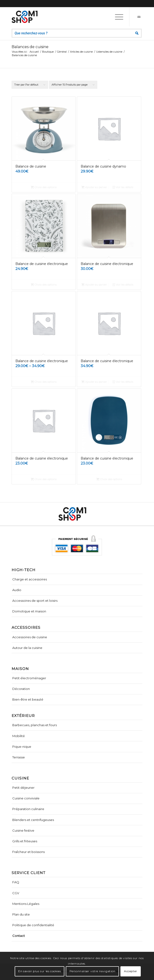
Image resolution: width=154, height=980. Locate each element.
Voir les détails (123, 187)
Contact (19, 936)
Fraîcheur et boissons (29, 852)
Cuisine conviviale (26, 798)
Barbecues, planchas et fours (35, 725)
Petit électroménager (29, 678)
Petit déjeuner (23, 788)
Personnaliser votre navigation (92, 971)
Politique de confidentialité (33, 925)
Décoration (21, 689)
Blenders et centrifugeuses (33, 820)
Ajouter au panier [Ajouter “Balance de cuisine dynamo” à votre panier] (94, 187)
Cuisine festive (23, 830)
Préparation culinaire (28, 809)
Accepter (131, 971)
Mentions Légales (26, 904)
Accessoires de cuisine (30, 637)
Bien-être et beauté (28, 699)
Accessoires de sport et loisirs (35, 601)
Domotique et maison (29, 611)
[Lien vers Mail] (139, 17)
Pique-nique (22, 747)
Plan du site (21, 914)
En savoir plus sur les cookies (40, 971)
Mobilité (19, 736)
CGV (16, 893)
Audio (17, 590)
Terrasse (19, 757)
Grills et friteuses (25, 841)
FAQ (16, 882)
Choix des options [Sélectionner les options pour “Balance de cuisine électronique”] (44, 285)
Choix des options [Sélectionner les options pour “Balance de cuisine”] (44, 187)
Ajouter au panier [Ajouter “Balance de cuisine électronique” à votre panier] (94, 285)
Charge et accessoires (30, 579)
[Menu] (117, 17)
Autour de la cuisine (27, 648)
